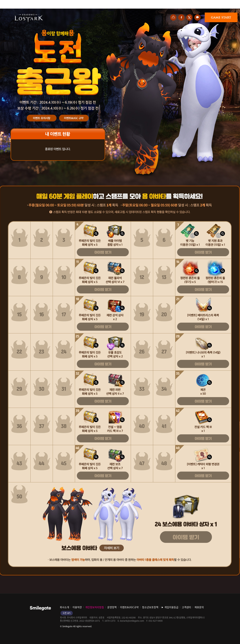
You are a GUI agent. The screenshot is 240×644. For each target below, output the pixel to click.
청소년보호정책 (150, 607)
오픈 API (67, 613)
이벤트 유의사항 (42, 118)
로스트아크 (29, 18)
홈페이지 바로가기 (173, 17)
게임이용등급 (171, 607)
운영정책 (112, 607)
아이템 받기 (103, 252)
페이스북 (181, 17)
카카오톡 (197, 17)
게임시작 (221, 17)
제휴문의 (199, 607)
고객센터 (186, 607)
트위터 (189, 17)
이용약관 (77, 607)
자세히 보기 (112, 548)
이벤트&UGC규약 (74, 118)
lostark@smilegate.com (132, 621)
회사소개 (64, 607)
